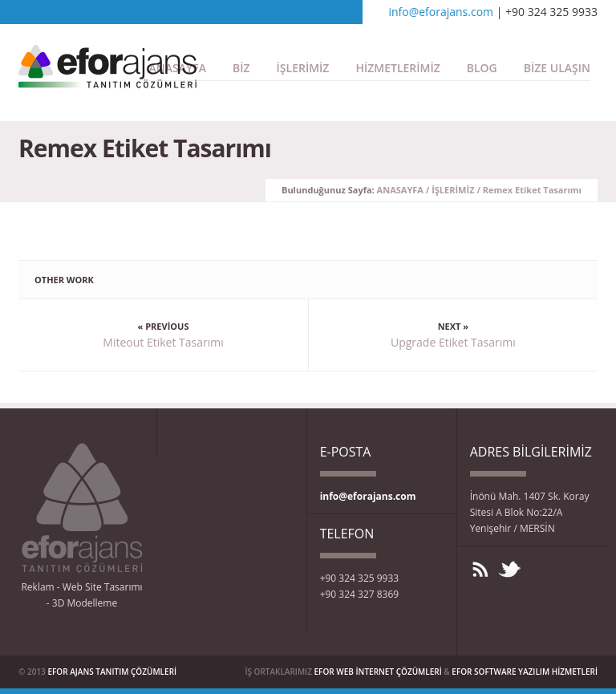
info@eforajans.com (441, 12)
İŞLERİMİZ (303, 68)
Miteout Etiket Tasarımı (163, 342)
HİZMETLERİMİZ (397, 68)
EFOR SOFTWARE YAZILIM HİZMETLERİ (525, 672)
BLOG (482, 68)
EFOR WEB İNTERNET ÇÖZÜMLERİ (378, 672)
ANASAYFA (400, 190)
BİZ (241, 68)
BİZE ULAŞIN (557, 68)
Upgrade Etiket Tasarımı (453, 342)
